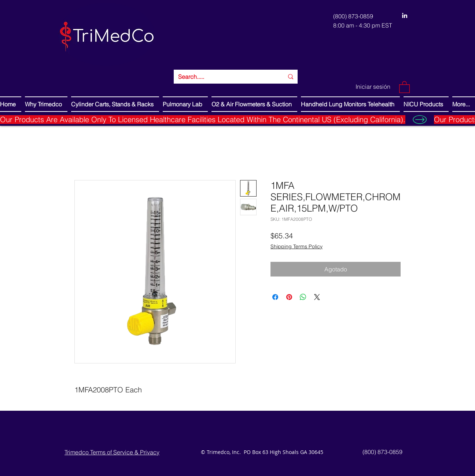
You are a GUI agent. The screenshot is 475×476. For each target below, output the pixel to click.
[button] (404, 87)
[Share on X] (317, 297)
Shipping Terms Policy (297, 246)
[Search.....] (225, 77)
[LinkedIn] (405, 15)
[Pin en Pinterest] (289, 297)
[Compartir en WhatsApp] (303, 297)
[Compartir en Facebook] (275, 297)
